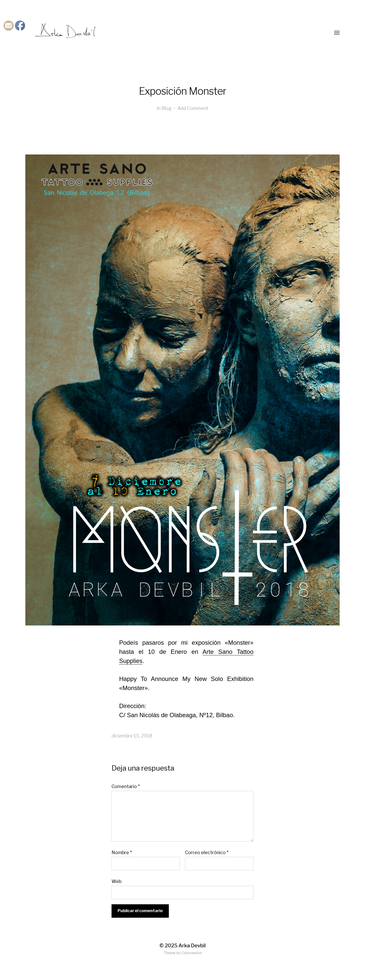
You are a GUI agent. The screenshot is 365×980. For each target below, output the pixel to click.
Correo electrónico (207, 853)
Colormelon (192, 953)
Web (116, 881)
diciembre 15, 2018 (132, 736)
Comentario (126, 787)
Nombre (122, 853)
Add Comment (193, 108)
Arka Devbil (192, 946)
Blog (167, 108)
